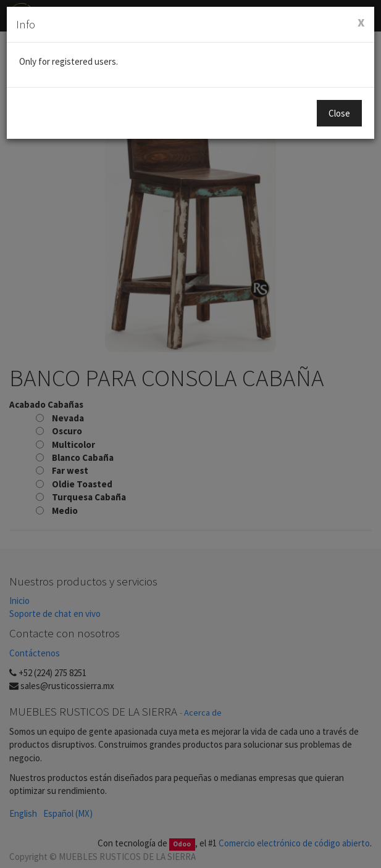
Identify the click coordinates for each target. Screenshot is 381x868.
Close (339, 113)
